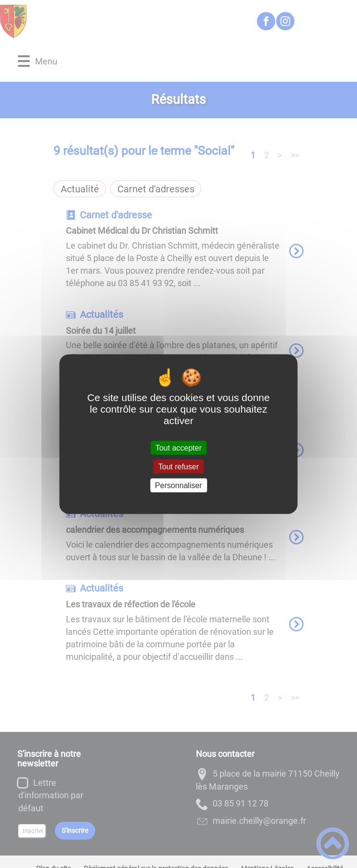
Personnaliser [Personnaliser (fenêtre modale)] (178, 485)
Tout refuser (178, 466)
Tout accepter (178, 447)
